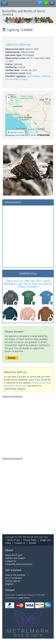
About (9, 550)
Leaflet (18, 135)
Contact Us (20, 543)
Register (9, 584)
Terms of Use (13, 540)
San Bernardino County (16, 79)
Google (33, 135)
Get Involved (13, 570)
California (46, 76)
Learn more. (24, 598)
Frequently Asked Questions (19, 564)
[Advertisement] (28, 236)
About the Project (14, 555)
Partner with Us (13, 581)
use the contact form (17, 386)
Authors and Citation (15, 558)
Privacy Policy (30, 540)
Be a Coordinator (14, 578)
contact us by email (41, 383)
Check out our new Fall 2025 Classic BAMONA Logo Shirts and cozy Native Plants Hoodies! (28, 284)
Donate (32, 543)
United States (33, 76)
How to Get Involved (15, 575)
